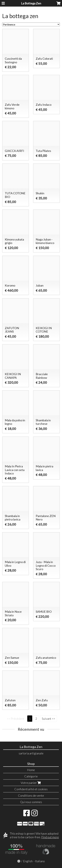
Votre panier (31, 783)
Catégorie (31, 776)
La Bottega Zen (31, 3)
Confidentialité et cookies (31, 789)
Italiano (40, 861)
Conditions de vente (31, 796)
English (28, 861)
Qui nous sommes (31, 802)
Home (31, 770)
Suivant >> (48, 719)
